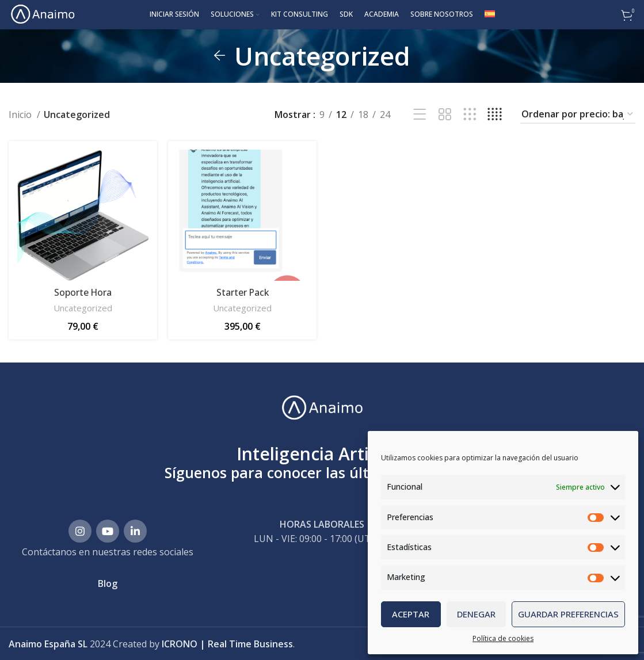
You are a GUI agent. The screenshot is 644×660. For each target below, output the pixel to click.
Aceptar (411, 614)
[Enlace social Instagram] (80, 529)
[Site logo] (42, 13)
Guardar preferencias (568, 614)
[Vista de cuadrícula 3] (470, 114)
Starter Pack (242, 291)
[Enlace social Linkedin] (135, 529)
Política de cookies (503, 638)
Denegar (476, 614)
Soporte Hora (83, 291)
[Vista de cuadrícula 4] (495, 114)
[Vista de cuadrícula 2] (445, 114)
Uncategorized (83, 307)
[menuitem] (490, 14)
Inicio (21, 114)
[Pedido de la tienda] (578, 114)
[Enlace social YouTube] (108, 529)
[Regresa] (220, 55)
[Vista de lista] (420, 114)
